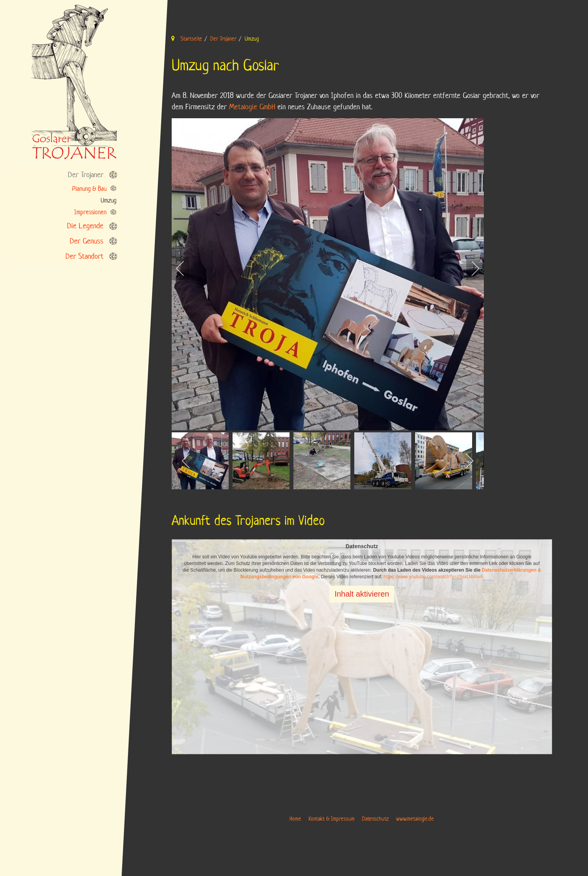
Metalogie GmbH (252, 107)
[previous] (185, 268)
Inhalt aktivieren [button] (362, 594)
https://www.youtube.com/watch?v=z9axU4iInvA (433, 577)
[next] (470, 268)
